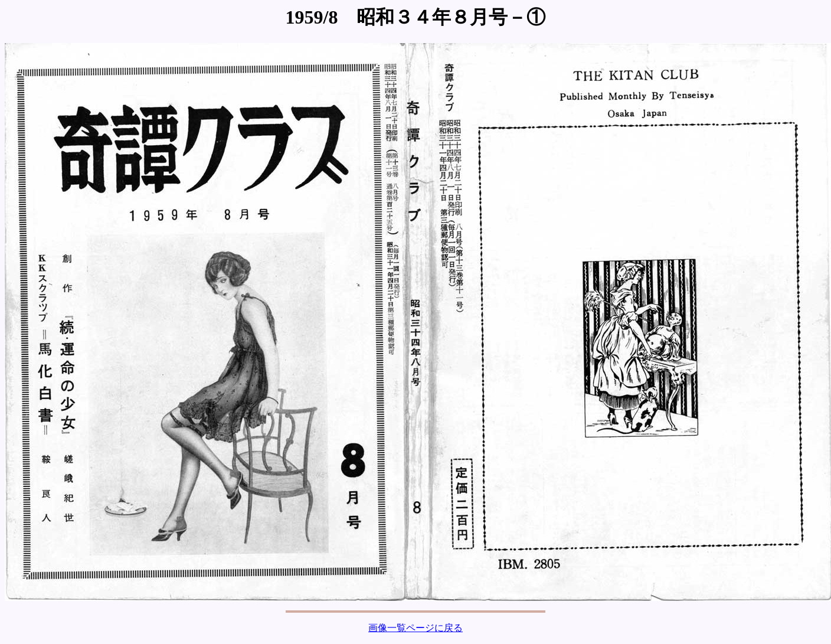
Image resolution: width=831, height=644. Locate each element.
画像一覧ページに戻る (415, 628)
